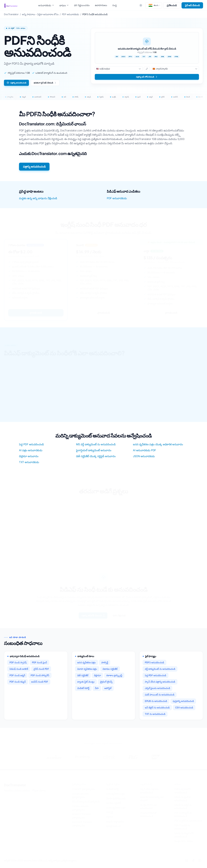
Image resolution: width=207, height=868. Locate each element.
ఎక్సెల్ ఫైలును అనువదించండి (157, 691)
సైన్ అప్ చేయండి (192, 5)
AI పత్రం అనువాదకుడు (31, 452)
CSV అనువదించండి (184, 710)
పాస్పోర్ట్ (105, 665)
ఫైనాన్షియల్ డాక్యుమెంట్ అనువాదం (94, 452)
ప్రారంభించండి (36, 314)
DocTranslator (15, 789)
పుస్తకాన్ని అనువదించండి (183, 704)
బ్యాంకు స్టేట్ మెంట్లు (86, 684)
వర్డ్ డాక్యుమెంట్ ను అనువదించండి (160, 671)
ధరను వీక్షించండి (124, 617)
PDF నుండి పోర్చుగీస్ (40, 678)
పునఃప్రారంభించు (113, 830)
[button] (154, 5)
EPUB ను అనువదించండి (156, 704)
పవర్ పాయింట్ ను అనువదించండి (160, 697)
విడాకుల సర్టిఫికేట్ (110, 671)
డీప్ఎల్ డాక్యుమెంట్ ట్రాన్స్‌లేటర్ (86, 806)
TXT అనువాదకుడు (29, 464)
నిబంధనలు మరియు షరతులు (17, 794)
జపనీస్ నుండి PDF (40, 684)
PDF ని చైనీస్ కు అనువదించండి (188, 825)
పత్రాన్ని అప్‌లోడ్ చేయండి (90, 617)
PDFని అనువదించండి (154, 665)
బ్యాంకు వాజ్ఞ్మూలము (115, 825)
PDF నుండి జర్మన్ (17, 678)
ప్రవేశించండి (172, 5)
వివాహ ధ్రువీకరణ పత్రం (116, 802)
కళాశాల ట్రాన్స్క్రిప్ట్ (114, 678)
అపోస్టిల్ (108, 691)
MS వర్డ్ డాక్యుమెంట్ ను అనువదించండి (96, 446)
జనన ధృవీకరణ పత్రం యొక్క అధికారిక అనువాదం (158, 446)
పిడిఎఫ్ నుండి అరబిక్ (19, 671)
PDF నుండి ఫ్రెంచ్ (39, 665)
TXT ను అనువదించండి (155, 716)
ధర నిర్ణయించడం (82, 5)
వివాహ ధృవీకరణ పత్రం (87, 671)
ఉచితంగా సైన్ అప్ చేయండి (53, 84)
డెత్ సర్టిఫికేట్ (83, 678)
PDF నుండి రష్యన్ (18, 684)
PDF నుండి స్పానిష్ (18, 665)
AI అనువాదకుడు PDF (144, 452)
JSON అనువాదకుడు (144, 458)
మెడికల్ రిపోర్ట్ (83, 691)
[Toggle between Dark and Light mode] (141, 5)
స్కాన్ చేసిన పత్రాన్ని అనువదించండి (160, 684)
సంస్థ (115, 5)
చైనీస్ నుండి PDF (41, 671)
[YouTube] (200, 865)
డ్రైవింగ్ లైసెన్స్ (106, 684)
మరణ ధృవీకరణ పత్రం (116, 812)
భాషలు (64, 5)
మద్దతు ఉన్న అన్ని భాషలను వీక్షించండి (38, 200)
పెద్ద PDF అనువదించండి (31, 446)
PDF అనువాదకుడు (117, 200)
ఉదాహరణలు (101, 5)
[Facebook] (193, 865)
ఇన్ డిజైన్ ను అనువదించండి (157, 710)
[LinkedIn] (187, 865)
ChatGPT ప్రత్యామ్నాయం (84, 793)
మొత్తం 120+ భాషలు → (185, 845)
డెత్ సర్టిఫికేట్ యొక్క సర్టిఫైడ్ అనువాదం (96, 458)
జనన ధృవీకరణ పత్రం (86, 665)
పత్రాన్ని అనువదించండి (19, 84)
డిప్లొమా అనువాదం (29, 458)
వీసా (97, 691)
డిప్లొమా (97, 678)
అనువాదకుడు (46, 5)
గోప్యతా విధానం (39, 794)
